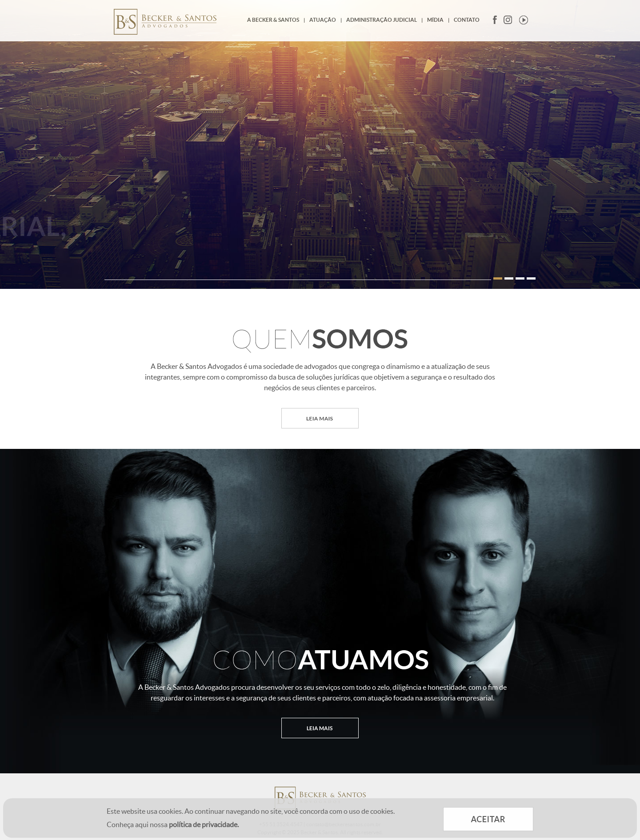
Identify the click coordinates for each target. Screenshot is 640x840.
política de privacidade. (204, 824)
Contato (467, 20)
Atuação (323, 20)
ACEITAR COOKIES (488, 819)
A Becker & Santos (273, 20)
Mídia (435, 20)
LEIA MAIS (320, 418)
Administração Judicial (382, 20)
